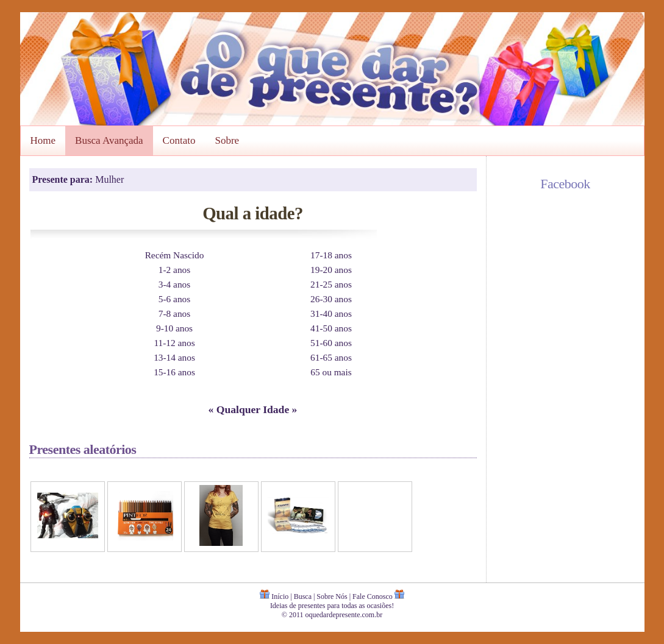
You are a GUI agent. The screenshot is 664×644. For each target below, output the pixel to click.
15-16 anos (174, 372)
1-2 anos (174, 270)
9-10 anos (174, 328)
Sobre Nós (332, 596)
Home (43, 140)
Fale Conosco (373, 596)
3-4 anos (174, 284)
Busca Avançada (109, 140)
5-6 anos (174, 299)
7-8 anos (174, 313)
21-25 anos (331, 284)
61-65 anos (331, 357)
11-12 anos (174, 343)
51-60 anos (331, 343)
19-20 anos (331, 270)
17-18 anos (331, 255)
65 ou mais (331, 372)
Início (280, 596)
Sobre (227, 140)
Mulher (109, 179)
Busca (303, 596)
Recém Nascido (175, 255)
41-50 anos (331, 328)
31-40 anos (331, 313)
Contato (179, 140)
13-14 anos (174, 357)
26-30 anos (331, 299)
